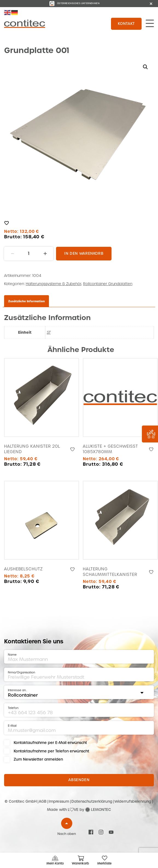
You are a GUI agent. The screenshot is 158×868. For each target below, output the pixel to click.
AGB (43, 801)
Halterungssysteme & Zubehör (53, 284)
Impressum (59, 801)
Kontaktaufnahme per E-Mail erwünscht (50, 743)
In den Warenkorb (84, 253)
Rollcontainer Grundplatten (108, 284)
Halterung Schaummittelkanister (110, 572)
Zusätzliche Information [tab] (27, 301)
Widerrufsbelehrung (133, 801)
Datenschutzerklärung (92, 801)
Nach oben (67, 834)
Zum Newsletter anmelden (38, 759)
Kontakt (126, 24)
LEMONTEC (101, 810)
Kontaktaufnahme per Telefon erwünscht (51, 751)
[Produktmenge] (29, 254)
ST (49, 332)
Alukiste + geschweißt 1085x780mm (110, 449)
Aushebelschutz (24, 569)
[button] (145, 67)
